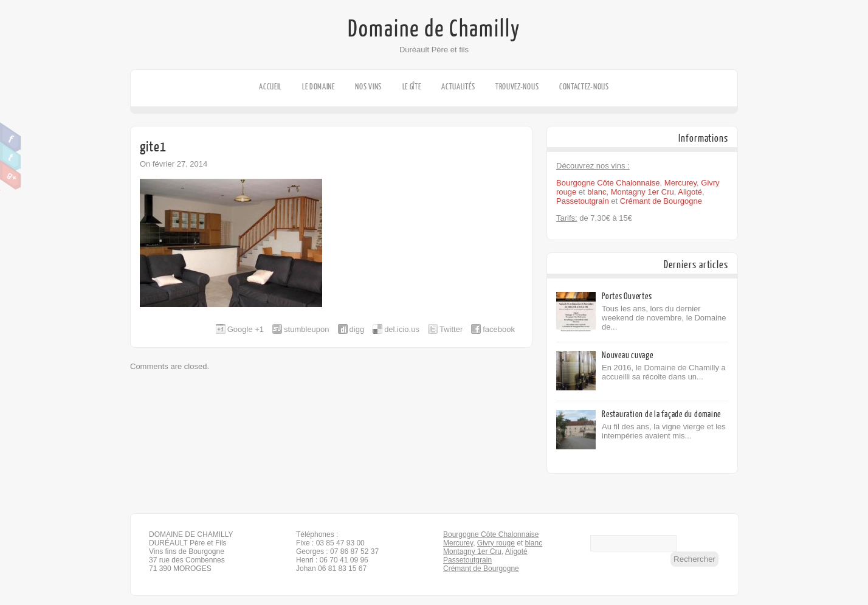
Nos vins (368, 87)
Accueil (270, 87)
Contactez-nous (584, 87)
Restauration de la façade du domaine (661, 414)
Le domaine (319, 87)
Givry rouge (496, 543)
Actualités (458, 87)
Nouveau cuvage (628, 355)
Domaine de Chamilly (434, 29)
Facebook (11, 137)
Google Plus (11, 175)
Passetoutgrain (583, 201)
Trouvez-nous (517, 87)
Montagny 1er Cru (642, 192)
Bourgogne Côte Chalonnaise (608, 183)
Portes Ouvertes (627, 296)
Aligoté (690, 192)
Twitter (11, 156)
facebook (499, 329)
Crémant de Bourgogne (661, 201)
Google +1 (246, 329)
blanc (597, 192)
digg (357, 329)
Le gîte (412, 87)
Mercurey (680, 183)
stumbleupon (306, 329)
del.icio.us (402, 329)
